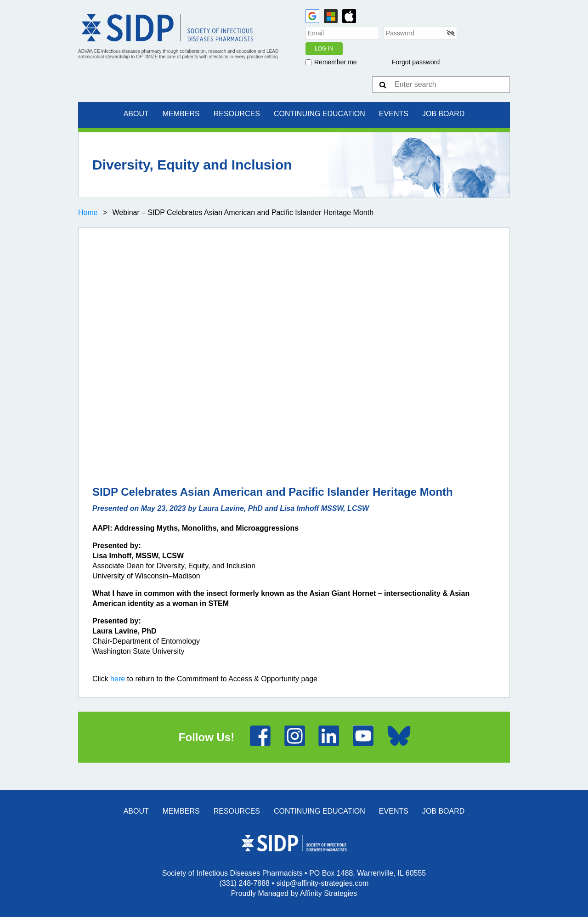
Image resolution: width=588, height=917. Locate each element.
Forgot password (416, 62)
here (118, 679)
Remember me (336, 62)
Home (88, 212)
